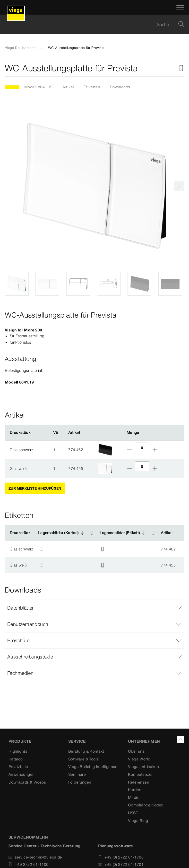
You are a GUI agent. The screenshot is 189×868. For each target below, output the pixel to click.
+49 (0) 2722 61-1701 (121, 864)
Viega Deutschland (20, 48)
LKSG (133, 813)
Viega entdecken (143, 767)
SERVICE (77, 741)
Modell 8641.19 (39, 87)
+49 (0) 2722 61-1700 (121, 857)
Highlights (18, 751)
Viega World (139, 759)
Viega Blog (138, 821)
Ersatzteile (18, 767)
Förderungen (80, 782)
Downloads (120, 87)
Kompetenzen (141, 774)
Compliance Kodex (146, 805)
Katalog (16, 759)
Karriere (135, 790)
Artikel (68, 87)
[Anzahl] (142, 448)
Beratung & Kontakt (86, 751)
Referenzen (139, 782)
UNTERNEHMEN (144, 741)
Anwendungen (21, 774)
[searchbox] (90, 24)
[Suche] (181, 24)
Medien (135, 797)
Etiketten (92, 87)
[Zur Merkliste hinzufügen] (181, 68)
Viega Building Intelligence (93, 767)
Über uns (136, 751)
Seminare (77, 774)
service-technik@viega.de (35, 857)
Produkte (20, 741)
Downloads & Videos (27, 782)
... (42, 48)
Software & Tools (83, 759)
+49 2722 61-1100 (28, 864)
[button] (94, 608)
